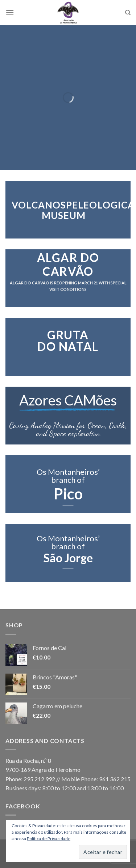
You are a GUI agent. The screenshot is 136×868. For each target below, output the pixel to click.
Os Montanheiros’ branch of (68, 476)
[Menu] (10, 12)
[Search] (128, 13)
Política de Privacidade (49, 839)
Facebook (23, 806)
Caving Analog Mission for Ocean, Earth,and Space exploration (68, 429)
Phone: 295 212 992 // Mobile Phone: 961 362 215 (68, 779)
